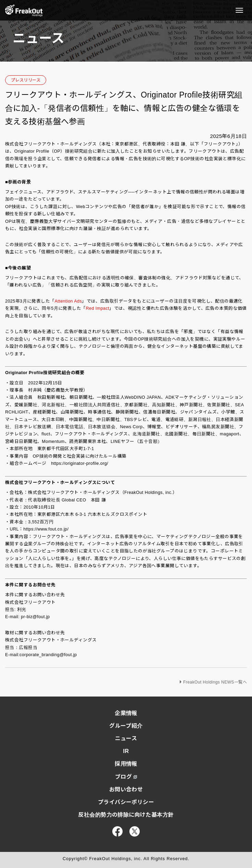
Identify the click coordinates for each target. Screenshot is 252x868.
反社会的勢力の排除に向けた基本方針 (126, 815)
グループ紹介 (126, 726)
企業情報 (126, 713)
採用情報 (126, 764)
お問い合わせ (126, 789)
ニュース (126, 738)
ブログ (126, 777)
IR (126, 751)
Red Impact (98, 308)
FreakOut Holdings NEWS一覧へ (215, 682)
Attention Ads (68, 301)
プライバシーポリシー (126, 802)
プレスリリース (26, 80)
